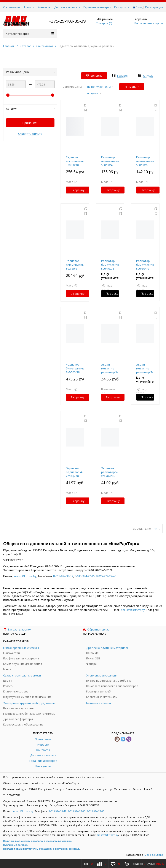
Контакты (44, 7)
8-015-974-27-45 (85, 576)
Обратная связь (96, 629)
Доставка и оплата (67, 7)
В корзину (78, 190)
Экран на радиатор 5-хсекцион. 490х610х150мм (111, 474)
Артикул (30, 109)
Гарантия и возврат (97, 7)
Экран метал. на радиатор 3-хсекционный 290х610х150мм (111, 372)
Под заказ (113, 293)
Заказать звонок (17, 629)
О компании (12, 7)
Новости (29, 7)
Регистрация (154, 7)
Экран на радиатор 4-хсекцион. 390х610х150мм (76, 474)
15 (157, 529)
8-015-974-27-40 (106, 576)
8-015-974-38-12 (63, 576)
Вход (139, 7)
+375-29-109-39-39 (67, 21)
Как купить (122, 7)
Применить (30, 123)
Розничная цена (30, 72)
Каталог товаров (30, 34)
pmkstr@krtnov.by (25, 576)
